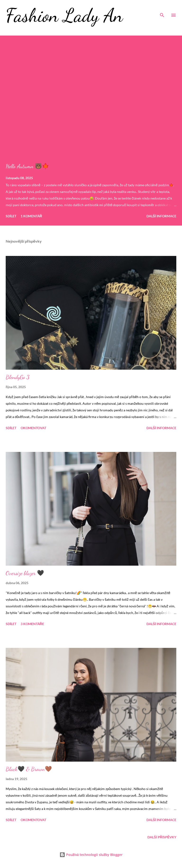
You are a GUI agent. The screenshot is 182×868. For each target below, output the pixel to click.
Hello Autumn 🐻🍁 (27, 166)
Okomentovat (33, 428)
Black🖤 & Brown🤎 (29, 769)
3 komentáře (32, 624)
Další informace (161, 216)
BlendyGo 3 (18, 377)
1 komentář (31, 216)
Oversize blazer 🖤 (25, 573)
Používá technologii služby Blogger (91, 855)
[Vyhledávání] (162, 9)
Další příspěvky (162, 837)
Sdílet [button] (11, 216)
